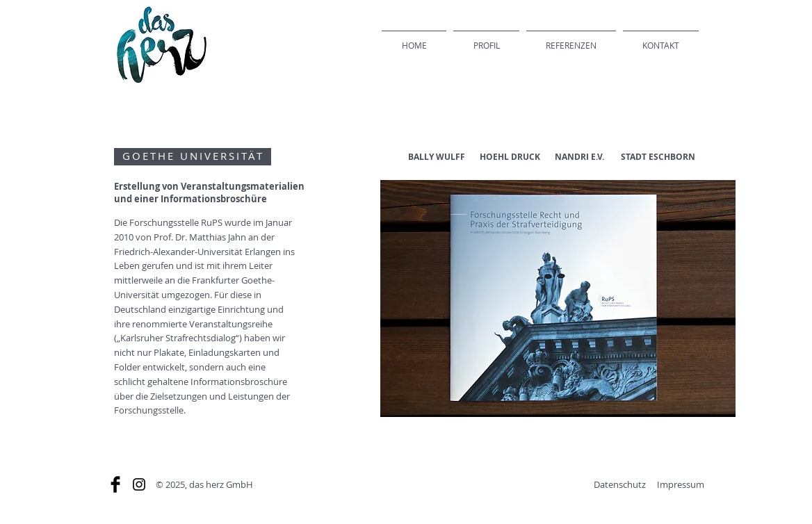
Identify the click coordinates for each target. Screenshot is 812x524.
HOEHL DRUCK (510, 157)
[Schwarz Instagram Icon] (139, 484)
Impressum (681, 484)
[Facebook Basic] (115, 484)
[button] (558, 298)
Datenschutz (620, 484)
